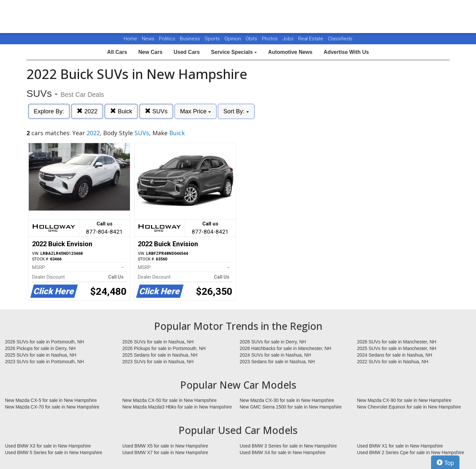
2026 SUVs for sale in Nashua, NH (158, 342)
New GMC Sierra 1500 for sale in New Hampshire (291, 407)
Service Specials (234, 52)
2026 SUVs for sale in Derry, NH (273, 342)
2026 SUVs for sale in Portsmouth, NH (44, 342)
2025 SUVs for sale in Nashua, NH (41, 355)
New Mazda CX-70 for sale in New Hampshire (52, 407)
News (148, 39)
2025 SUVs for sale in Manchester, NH (397, 348)
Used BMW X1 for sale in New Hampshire (400, 446)
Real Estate (311, 39)
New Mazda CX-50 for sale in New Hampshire (170, 400)
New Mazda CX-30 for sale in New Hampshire (287, 400)
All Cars (117, 52)
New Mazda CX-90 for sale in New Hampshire (404, 400)
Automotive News (290, 52)
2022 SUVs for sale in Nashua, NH (393, 362)
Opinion (233, 39)
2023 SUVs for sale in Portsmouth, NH (44, 362)
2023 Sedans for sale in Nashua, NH (277, 362)
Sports (213, 39)
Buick (121, 111)
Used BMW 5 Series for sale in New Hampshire (54, 452)
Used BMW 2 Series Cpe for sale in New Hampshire (411, 452)
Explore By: (49, 111)
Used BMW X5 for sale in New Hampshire (165, 446)
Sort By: (236, 111)
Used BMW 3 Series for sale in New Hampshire (288, 446)
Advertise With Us (346, 52)
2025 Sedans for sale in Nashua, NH (160, 355)
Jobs (289, 39)
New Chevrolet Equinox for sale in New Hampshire (409, 407)
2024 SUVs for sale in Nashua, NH (275, 355)
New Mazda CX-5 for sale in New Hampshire (51, 400)
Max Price (196, 111)
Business (191, 39)
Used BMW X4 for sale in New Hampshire (283, 452)
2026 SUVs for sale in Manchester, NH (397, 342)
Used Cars (187, 52)
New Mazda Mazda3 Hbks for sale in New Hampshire (177, 407)
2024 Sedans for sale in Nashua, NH (395, 355)
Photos (270, 39)
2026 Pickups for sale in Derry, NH (40, 348)
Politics (167, 39)
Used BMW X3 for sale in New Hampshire (48, 446)
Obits (252, 39)
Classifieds (340, 39)
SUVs (156, 111)
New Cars (150, 52)
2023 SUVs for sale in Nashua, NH (158, 362)
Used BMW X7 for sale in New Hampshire (165, 452)
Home (130, 39)
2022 (87, 111)
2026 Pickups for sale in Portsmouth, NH (164, 348)
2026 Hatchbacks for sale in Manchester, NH (285, 348)
